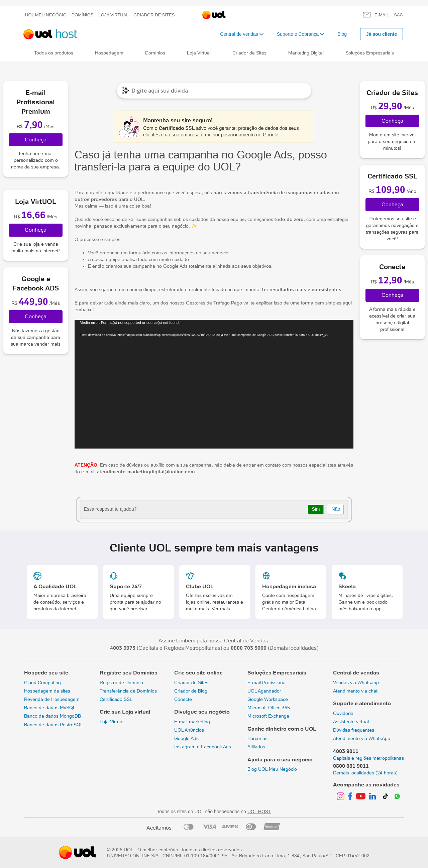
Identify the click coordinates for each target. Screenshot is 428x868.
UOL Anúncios (189, 730)
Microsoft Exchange (268, 716)
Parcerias (257, 738)
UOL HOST (259, 812)
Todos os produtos (54, 53)
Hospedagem (109, 53)
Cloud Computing (42, 683)
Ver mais (221, 609)
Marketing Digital (306, 53)
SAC (398, 15)
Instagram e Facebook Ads (203, 747)
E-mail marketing (192, 722)
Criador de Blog (191, 691)
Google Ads (186, 738)
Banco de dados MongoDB (52, 716)
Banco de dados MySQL (50, 708)
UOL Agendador (264, 691)
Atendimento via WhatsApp (362, 738)
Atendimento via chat (355, 691)
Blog (342, 34)
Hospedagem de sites (47, 691)
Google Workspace (268, 699)
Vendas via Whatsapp (356, 683)
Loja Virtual (114, 15)
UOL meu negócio (46, 15)
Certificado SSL (116, 699)
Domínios (83, 15)
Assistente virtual (351, 722)
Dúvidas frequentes (354, 730)
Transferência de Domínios (128, 691)
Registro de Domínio (121, 683)
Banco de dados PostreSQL (53, 725)
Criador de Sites (154, 15)
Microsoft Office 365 (269, 708)
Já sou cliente (382, 34)
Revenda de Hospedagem (52, 699)
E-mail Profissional (267, 683)
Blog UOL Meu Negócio (272, 769)
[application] (214, 384)
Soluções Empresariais (370, 53)
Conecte (183, 699)
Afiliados (256, 747)
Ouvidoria (343, 713)
